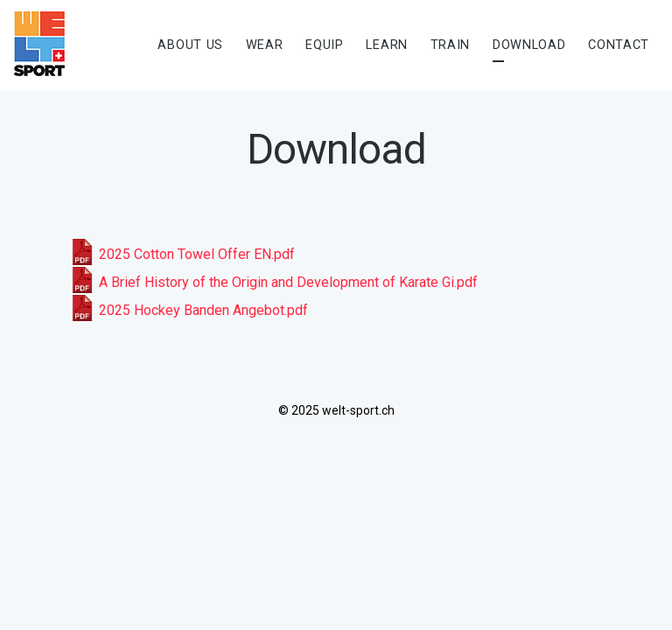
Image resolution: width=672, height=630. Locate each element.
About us (190, 45)
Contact (619, 45)
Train (451, 45)
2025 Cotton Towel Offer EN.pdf (182, 254)
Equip (325, 45)
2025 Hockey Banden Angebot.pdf (189, 310)
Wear (265, 45)
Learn (387, 45)
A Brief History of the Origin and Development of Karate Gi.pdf (273, 282)
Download (529, 45)
